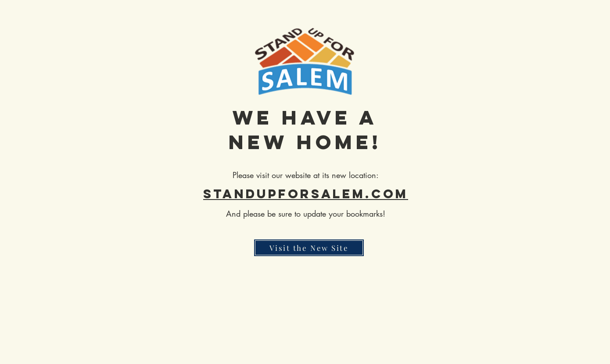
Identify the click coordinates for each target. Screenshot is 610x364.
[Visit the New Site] (309, 248)
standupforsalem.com (306, 194)
